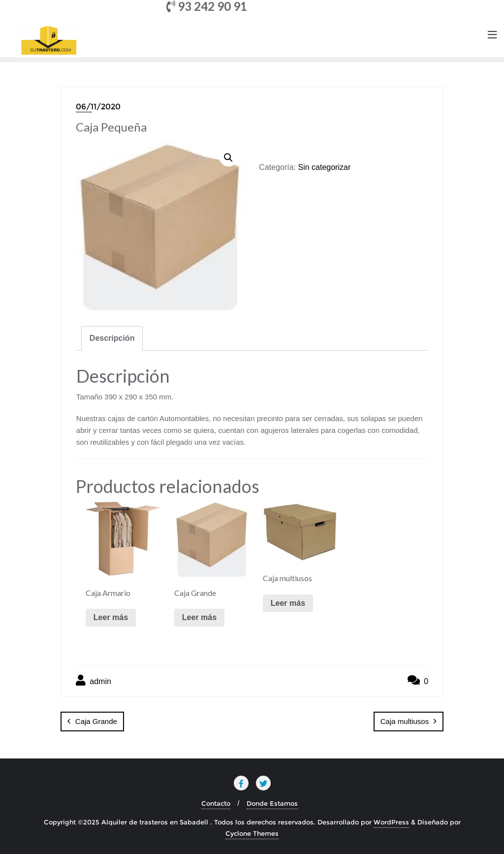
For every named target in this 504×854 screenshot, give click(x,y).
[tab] (112, 338)
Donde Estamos (272, 803)
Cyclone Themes (252, 833)
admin (94, 680)
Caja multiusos (405, 721)
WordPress (391, 822)
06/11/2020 (98, 107)
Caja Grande (96, 721)
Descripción (112, 338)
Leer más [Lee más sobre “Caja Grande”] (199, 617)
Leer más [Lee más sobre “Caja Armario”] (111, 617)
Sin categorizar (324, 167)
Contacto (216, 803)
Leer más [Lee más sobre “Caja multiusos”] (288, 603)
